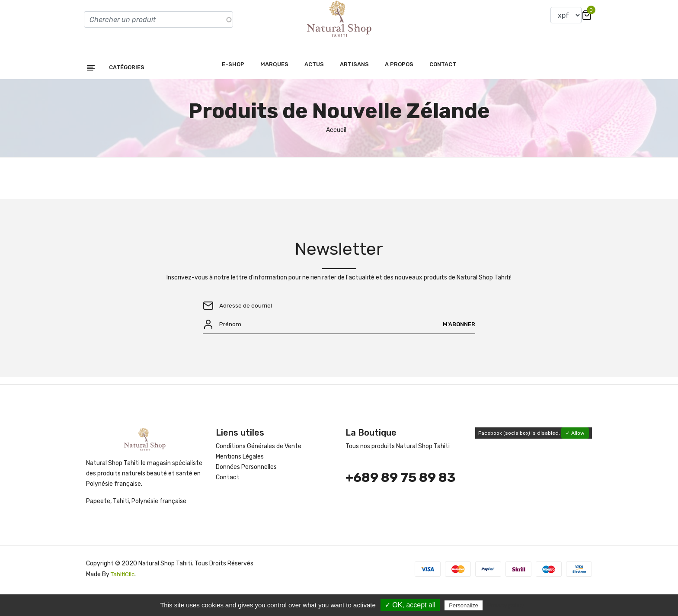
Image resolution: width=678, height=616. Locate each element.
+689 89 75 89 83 (400, 501)
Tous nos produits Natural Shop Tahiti (398, 470)
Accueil (336, 149)
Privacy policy (505, 605)
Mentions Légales (240, 480)
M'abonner (457, 346)
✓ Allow (575, 456)
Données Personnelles (246, 490)
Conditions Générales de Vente (259, 470)
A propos (399, 84)
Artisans (354, 84)
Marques (274, 84)
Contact (443, 84)
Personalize (464, 605)
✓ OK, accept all (410, 605)
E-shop (233, 84)
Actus (314, 84)
